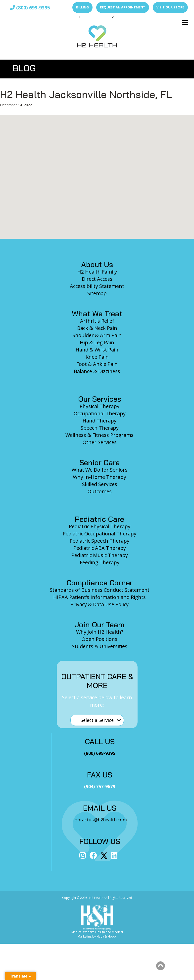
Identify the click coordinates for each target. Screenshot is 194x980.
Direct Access (97, 279)
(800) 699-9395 (30, 8)
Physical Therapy (99, 406)
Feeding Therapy (100, 562)
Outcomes (100, 491)
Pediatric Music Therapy (100, 555)
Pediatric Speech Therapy (99, 541)
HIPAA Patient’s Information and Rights (99, 597)
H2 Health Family (97, 272)
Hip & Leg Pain (97, 342)
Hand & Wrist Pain (97, 350)
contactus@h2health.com (100, 820)
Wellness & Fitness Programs (99, 435)
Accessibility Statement (97, 286)
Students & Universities (100, 646)
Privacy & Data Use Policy (99, 604)
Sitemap (97, 293)
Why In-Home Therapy (99, 477)
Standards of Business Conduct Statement (100, 590)
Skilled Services (100, 484)
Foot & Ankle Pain (97, 364)
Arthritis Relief (97, 321)
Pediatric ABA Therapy (100, 548)
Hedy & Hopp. (107, 936)
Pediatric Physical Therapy (100, 526)
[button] (185, 23)
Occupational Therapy (100, 413)
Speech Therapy (100, 428)
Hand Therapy (99, 421)
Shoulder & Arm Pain (97, 335)
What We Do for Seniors (100, 470)
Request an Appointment (123, 7)
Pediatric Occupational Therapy (99, 534)
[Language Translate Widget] (97, 17)
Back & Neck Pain (97, 328)
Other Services (100, 442)
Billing (82, 7)
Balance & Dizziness (97, 371)
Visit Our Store (170, 7)
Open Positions (99, 639)
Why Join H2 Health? (100, 632)
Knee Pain (97, 357)
